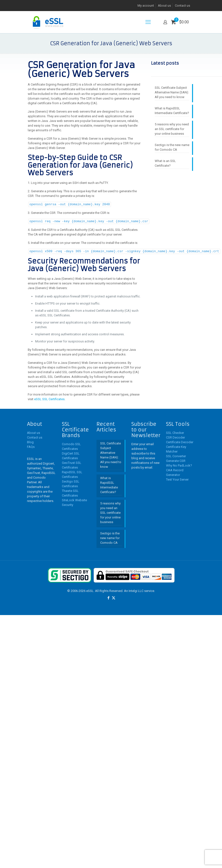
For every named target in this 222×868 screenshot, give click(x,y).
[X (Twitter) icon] (114, 597)
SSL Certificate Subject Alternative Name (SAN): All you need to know (172, 92)
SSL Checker (175, 432)
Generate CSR (176, 460)
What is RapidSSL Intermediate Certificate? (172, 111)
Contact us (182, 6)
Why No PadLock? (179, 465)
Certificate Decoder (180, 441)
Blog (30, 441)
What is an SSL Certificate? (165, 163)
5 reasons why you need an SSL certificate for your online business (172, 129)
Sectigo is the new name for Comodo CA (172, 147)
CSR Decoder (175, 437)
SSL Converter (176, 455)
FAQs (31, 446)
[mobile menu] (148, 22)
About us (164, 6)
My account (146, 6)
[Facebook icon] (108, 597)
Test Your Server (177, 479)
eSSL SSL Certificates (49, 398)
